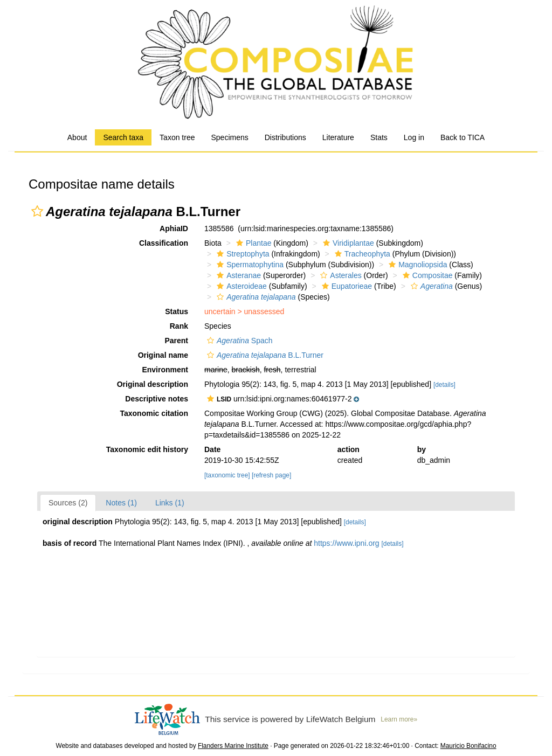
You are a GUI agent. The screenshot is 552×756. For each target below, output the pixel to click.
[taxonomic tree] (227, 475)
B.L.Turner (264, 355)
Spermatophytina (249, 265)
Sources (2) (68, 503)
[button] (37, 211)
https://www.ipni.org (346, 543)
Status (177, 311)
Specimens (229, 137)
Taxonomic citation (154, 413)
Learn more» (399, 719)
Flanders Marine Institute (233, 746)
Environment (165, 370)
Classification (164, 243)
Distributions (285, 137)
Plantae (252, 243)
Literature (338, 137)
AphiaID (174, 228)
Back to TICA (463, 137)
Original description (153, 384)
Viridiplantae (347, 243)
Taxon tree (177, 137)
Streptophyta (241, 254)
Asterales (339, 275)
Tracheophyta (361, 254)
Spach (239, 341)
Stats (379, 137)
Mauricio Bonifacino (468, 746)
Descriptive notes (157, 399)
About (77, 137)
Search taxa (123, 137)
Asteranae (237, 275)
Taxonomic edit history (147, 449)
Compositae (426, 275)
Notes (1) (121, 503)
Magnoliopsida (416, 265)
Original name (163, 355)
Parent (176, 341)
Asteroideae (240, 286)
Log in (414, 137)
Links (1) (170, 503)
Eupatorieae (346, 286)
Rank (179, 326)
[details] (444, 385)
